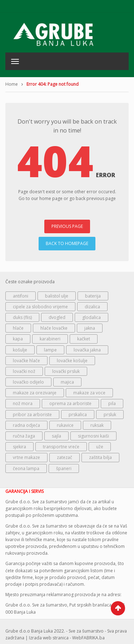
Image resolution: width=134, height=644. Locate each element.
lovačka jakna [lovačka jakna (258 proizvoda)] (87, 350)
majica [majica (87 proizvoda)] (67, 382)
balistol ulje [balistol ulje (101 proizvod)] (57, 296)
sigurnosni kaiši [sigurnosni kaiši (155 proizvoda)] (93, 436)
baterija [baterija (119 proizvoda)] (93, 296)
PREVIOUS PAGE (67, 226)
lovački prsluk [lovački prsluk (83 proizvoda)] (66, 371)
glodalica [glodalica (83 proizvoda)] (91, 317)
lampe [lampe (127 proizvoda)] (50, 350)
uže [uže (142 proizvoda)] (100, 447)
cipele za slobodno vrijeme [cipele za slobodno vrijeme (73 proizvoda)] (40, 307)
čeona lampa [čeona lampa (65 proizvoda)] (26, 468)
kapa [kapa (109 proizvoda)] (18, 339)
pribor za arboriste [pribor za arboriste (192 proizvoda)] (32, 415)
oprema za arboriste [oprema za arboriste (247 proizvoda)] (70, 403)
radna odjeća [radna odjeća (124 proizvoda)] (26, 425)
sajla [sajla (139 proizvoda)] (56, 436)
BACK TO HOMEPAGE (67, 243)
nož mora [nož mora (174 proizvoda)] (23, 403)
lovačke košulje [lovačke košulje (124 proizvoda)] (72, 361)
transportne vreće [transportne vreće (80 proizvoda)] (61, 447)
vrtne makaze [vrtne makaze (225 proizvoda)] (26, 457)
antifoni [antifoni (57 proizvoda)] (21, 296)
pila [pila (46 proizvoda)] (112, 403)
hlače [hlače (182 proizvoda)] (18, 328)
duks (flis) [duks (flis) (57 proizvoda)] (22, 317)
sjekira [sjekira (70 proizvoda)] (19, 447)
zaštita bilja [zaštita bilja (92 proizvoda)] (100, 457)
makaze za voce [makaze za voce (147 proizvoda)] (89, 393)
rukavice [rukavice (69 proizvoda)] (65, 425)
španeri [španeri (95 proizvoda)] (64, 468)
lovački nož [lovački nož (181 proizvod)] (24, 371)
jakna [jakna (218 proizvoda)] (90, 328)
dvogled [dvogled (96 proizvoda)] (57, 317)
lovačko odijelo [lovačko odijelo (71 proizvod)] (28, 382)
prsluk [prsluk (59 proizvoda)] (110, 415)
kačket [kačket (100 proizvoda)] (84, 339)
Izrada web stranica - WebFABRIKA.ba (67, 638)
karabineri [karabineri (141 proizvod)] (50, 339)
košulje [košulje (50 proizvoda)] (20, 350)
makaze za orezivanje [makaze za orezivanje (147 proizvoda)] (35, 393)
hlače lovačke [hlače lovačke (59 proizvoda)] (54, 328)
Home (12, 84)
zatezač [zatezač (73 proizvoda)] (64, 457)
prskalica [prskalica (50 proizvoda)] (78, 415)
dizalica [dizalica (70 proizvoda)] (92, 307)
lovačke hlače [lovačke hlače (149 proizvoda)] (26, 361)
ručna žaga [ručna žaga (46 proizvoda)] (24, 436)
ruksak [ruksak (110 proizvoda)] (97, 425)
